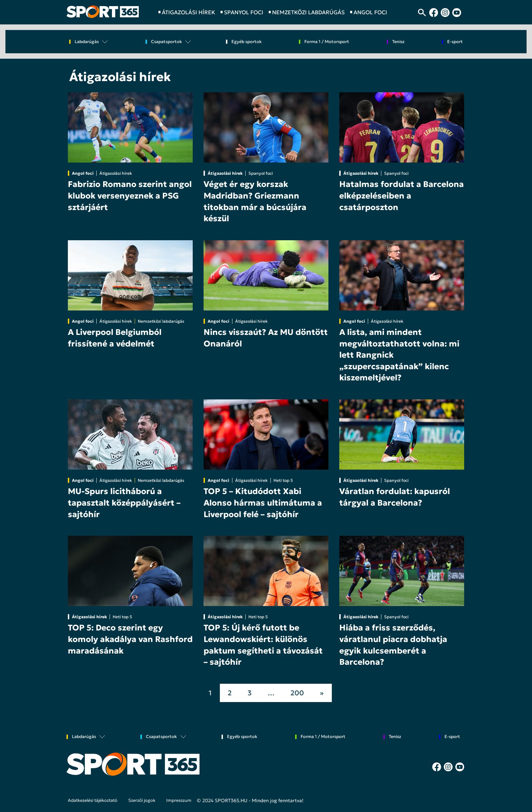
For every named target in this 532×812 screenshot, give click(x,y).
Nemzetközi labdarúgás (161, 321)
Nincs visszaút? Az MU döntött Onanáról (266, 338)
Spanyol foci (261, 173)
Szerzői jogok (142, 800)
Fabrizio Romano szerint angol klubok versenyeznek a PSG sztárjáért (130, 196)
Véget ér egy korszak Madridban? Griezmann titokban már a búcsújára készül (255, 201)
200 (297, 693)
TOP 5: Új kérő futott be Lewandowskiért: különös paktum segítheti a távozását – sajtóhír (263, 645)
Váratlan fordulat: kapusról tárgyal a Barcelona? (395, 497)
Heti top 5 (283, 480)
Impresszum (179, 800)
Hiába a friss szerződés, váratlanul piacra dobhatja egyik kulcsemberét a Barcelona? (393, 645)
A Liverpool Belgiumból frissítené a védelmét (115, 338)
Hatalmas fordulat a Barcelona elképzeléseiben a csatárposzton (402, 196)
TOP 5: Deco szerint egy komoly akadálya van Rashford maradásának (130, 639)
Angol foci (83, 173)
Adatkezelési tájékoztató (93, 800)
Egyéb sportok (246, 42)
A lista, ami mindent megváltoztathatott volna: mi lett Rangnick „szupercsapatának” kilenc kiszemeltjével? (399, 355)
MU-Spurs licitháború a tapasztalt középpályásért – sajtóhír (124, 503)
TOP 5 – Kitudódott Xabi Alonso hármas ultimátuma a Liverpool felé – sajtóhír (263, 503)
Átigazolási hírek (116, 173)
